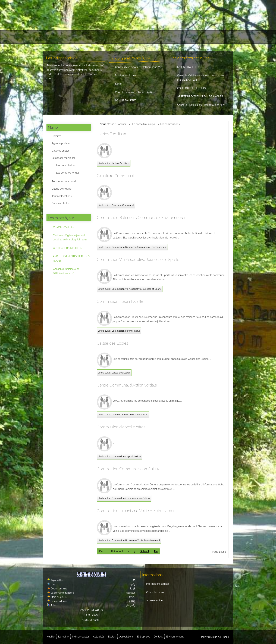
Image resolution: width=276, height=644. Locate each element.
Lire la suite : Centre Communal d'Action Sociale (123, 415)
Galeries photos (61, 151)
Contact (196, 37)
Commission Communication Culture (129, 469)
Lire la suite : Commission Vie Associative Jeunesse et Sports (130, 289)
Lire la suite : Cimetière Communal (116, 205)
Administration (154, 601)
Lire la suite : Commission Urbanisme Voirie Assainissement (129, 540)
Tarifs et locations (62, 196)
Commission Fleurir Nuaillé (120, 301)
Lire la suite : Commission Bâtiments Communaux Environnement (132, 247)
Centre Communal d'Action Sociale (127, 385)
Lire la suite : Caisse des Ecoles (114, 373)
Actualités (117, 37)
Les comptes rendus (68, 173)
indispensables (95, 65)
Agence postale (61, 143)
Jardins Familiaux (111, 134)
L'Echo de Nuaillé (62, 189)
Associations (154, 37)
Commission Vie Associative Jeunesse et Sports (138, 259)
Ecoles (112, 637)
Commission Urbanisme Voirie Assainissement (137, 511)
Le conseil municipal (63, 158)
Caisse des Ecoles (112, 343)
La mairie (71, 37)
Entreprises (176, 37)
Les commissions (66, 165)
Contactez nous (155, 592)
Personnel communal (64, 181)
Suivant (145, 551)
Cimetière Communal (115, 176)
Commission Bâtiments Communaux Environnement (142, 218)
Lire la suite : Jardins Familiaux (114, 163)
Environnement (217, 37)
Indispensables (94, 37)
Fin (156, 551)
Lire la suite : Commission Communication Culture (124, 498)
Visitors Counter (91, 620)
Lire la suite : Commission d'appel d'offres (120, 456)
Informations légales (158, 584)
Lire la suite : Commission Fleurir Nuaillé (119, 331)
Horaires (57, 136)
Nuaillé (53, 37)
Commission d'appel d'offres (121, 427)
